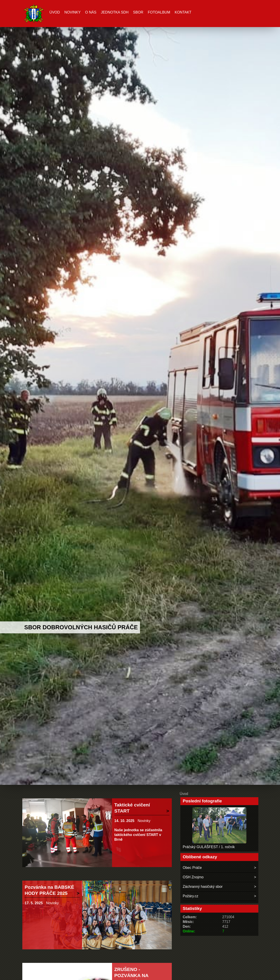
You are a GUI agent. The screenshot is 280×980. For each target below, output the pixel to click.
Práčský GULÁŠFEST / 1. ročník (209, 847)
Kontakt (183, 12)
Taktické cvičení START (132, 808)
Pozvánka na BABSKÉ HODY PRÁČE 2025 (49, 890)
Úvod (55, 12)
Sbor (138, 12)
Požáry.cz (190, 896)
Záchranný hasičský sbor (203, 887)
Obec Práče (192, 868)
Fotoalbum (159, 12)
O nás (91, 12)
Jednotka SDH (115, 12)
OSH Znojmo (193, 877)
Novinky (73, 12)
